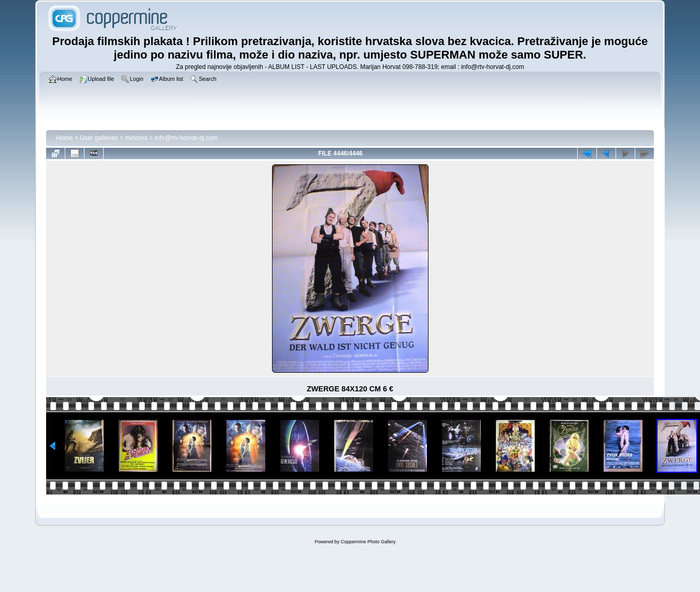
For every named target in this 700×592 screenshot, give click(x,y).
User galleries (99, 138)
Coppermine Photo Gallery (368, 542)
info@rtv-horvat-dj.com (186, 138)
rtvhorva (136, 138)
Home (65, 138)
